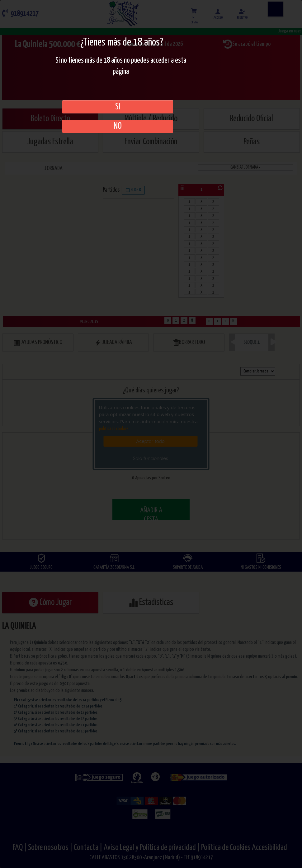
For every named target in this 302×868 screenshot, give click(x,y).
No (118, 126)
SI (118, 107)
